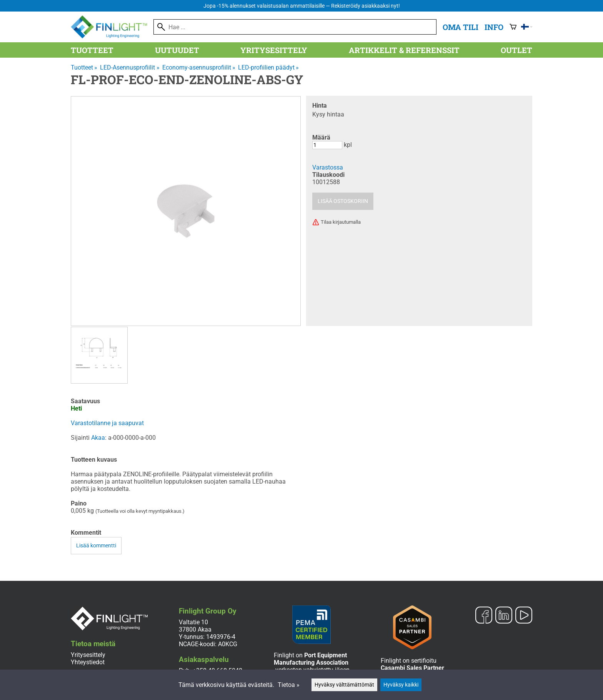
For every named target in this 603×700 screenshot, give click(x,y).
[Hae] (295, 27)
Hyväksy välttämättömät (344, 685)
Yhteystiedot (88, 662)
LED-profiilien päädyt (268, 67)
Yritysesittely (274, 50)
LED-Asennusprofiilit (130, 67)
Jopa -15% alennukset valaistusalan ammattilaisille (302, 6)
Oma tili (461, 27)
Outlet (516, 50)
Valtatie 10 (193, 622)
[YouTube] (524, 616)
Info (494, 27)
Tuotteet (92, 50)
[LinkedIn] (504, 616)
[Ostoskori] (513, 27)
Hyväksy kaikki (401, 685)
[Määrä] (327, 145)
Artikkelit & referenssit (404, 50)
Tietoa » (289, 685)
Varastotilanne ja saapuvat (107, 423)
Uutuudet (177, 50)
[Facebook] (484, 616)
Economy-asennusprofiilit (199, 67)
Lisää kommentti (96, 546)
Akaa (98, 438)
